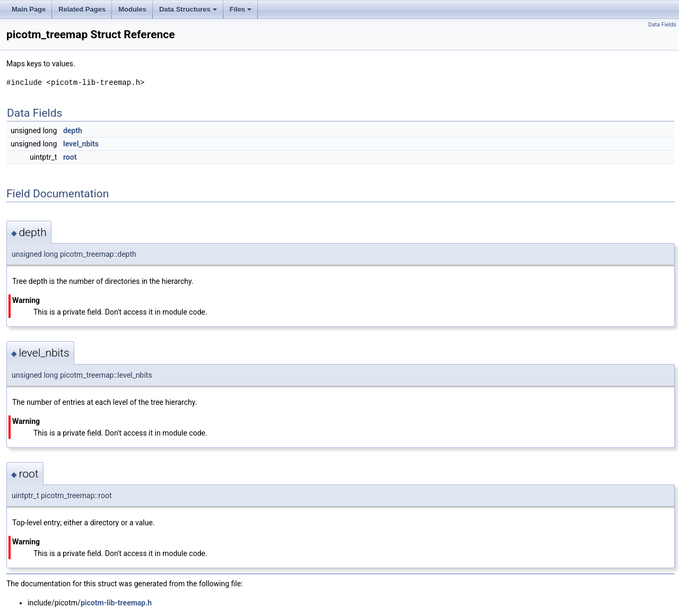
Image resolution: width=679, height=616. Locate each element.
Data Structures (189, 12)
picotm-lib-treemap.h (116, 603)
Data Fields (662, 25)
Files (242, 12)
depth (73, 131)
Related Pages (82, 9)
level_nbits (81, 144)
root (70, 157)
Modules (132, 9)
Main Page (29, 9)
